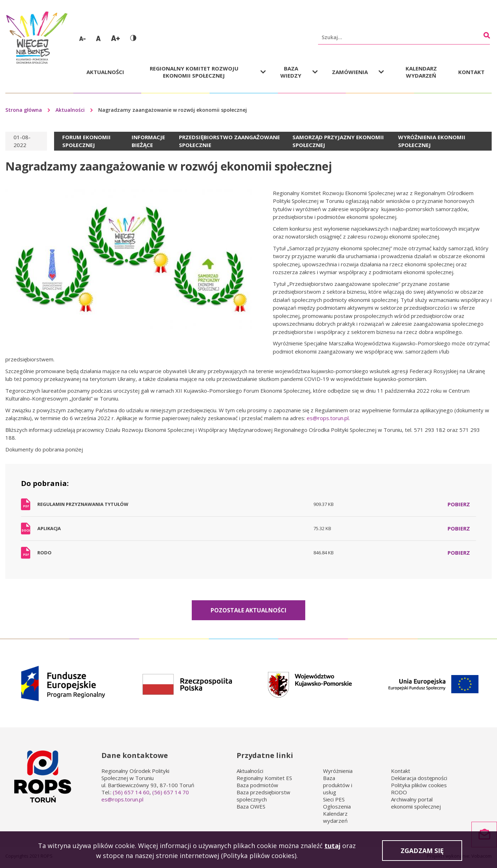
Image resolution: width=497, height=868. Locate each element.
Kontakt (471, 72)
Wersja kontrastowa (133, 38)
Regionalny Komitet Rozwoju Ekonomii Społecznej (194, 72)
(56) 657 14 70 (171, 792)
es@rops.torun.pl (328, 418)
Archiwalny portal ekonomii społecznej (416, 803)
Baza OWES (251, 806)
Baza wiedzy (291, 72)
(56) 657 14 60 (131, 792)
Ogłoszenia (337, 806)
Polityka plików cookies (419, 785)
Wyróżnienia (338, 771)
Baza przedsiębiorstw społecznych (263, 796)
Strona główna (24, 110)
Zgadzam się (422, 852)
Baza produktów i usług (338, 785)
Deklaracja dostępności (419, 778)
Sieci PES (334, 799)
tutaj (332, 847)
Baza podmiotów (257, 785)
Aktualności (105, 72)
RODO (399, 792)
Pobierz (459, 504)
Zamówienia (350, 72)
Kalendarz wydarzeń (421, 72)
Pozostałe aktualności (249, 610)
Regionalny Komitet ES (264, 778)
